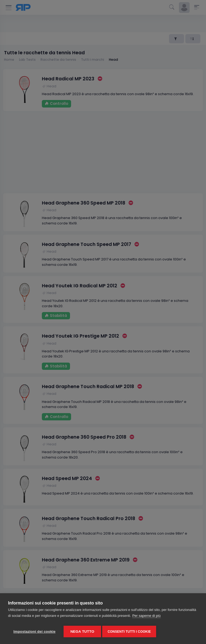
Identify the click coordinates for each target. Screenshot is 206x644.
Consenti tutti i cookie (131, 632)
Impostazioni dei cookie (34, 632)
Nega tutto (82, 632)
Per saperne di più (146, 617)
